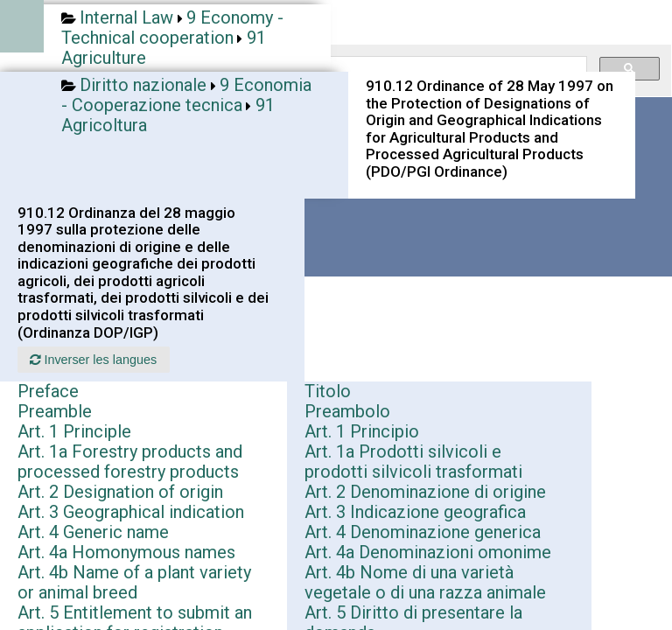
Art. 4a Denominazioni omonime (428, 552)
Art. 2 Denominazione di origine (425, 492)
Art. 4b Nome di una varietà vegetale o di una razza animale (425, 582)
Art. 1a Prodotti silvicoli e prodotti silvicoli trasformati (413, 462)
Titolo (328, 391)
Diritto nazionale (143, 85)
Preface (48, 391)
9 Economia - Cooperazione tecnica (186, 95)
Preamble (55, 411)
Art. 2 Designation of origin (120, 492)
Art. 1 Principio (362, 431)
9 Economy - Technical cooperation (172, 28)
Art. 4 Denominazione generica (423, 532)
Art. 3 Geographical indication (131, 512)
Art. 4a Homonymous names (126, 552)
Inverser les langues (93, 360)
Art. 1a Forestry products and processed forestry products (130, 462)
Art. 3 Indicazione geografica (415, 512)
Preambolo (347, 411)
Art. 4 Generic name (93, 532)
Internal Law (126, 17)
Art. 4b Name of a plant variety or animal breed (134, 582)
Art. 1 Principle (74, 431)
